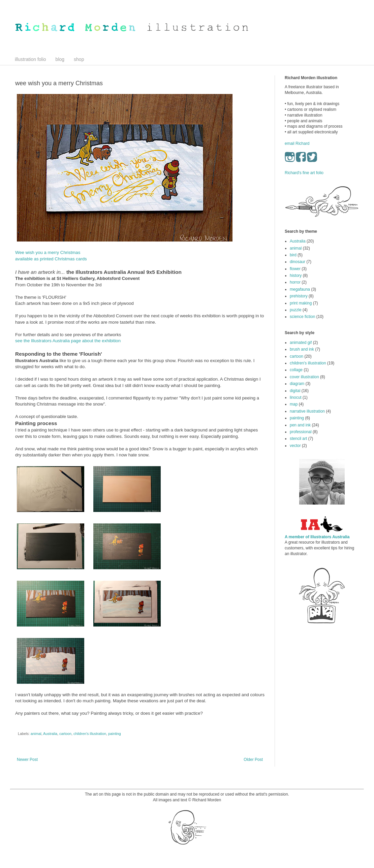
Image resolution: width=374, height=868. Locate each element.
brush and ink (302, 349)
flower (295, 269)
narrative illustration (307, 411)
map (294, 404)
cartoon (65, 734)
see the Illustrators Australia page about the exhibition (68, 341)
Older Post (253, 760)
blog (60, 59)
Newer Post (27, 760)
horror (295, 282)
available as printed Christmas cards (51, 259)
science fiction (302, 317)
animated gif (301, 343)
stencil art (298, 439)
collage (296, 370)
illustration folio (30, 59)
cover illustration (304, 377)
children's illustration (90, 734)
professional (301, 432)
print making (301, 303)
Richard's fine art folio (304, 173)
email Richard (297, 143)
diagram (297, 384)
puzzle (296, 310)
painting (115, 734)
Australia (50, 734)
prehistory (299, 296)
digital (295, 391)
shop (79, 59)
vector (295, 446)
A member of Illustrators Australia (317, 537)
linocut (296, 397)
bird (293, 255)
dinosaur (298, 262)
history (296, 276)
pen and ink (300, 425)
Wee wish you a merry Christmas (48, 252)
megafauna (300, 289)
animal (36, 734)
